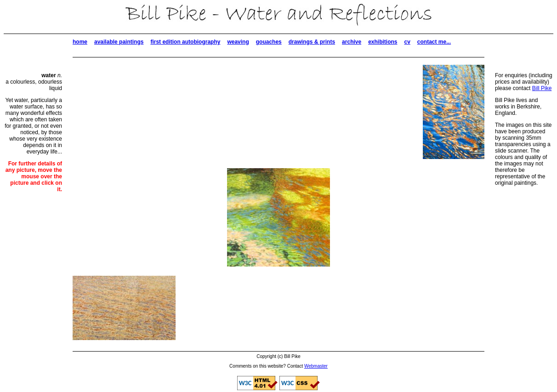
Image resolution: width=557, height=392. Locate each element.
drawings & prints (312, 42)
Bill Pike (542, 88)
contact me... (434, 42)
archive (352, 42)
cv (407, 42)
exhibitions (383, 42)
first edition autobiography (185, 42)
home (80, 42)
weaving (238, 42)
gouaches (269, 42)
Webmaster (316, 366)
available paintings (119, 42)
